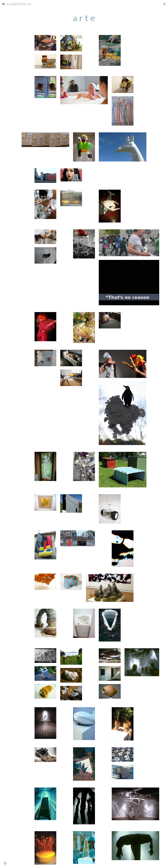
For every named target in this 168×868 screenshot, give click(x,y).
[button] (3, 4)
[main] (84, 18)
